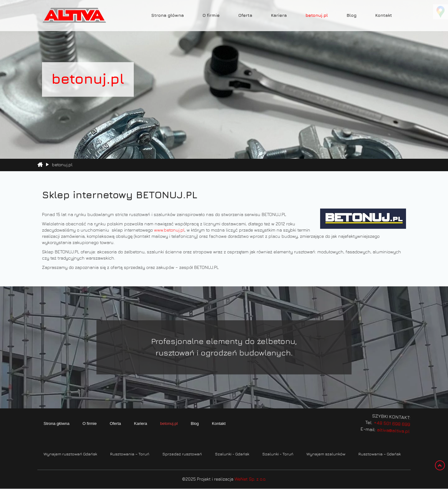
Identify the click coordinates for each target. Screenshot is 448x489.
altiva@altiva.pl (389, 427)
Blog (352, 16)
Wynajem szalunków (326, 454)
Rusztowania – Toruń (130, 454)
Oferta (245, 16)
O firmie (211, 16)
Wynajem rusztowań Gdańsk (70, 454)
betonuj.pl (317, 16)
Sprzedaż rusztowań (182, 454)
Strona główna (168, 16)
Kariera (279, 16)
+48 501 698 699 (387, 421)
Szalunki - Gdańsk (232, 454)
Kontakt (384, 16)
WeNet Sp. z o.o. (250, 479)
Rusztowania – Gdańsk (380, 454)
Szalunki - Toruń (278, 454)
